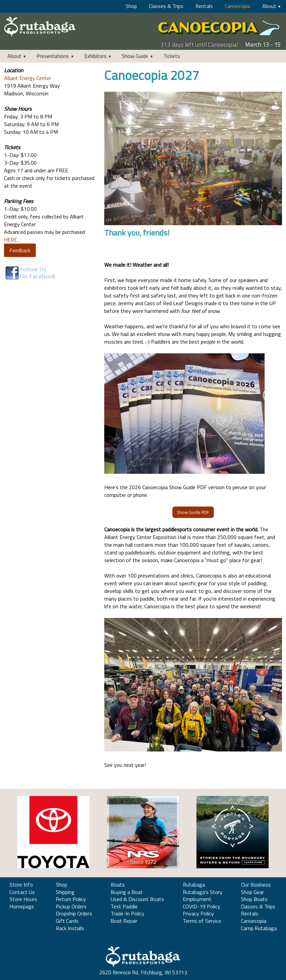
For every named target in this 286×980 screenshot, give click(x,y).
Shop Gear (252, 892)
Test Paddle (124, 906)
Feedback (20, 250)
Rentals (204, 6)
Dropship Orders (74, 913)
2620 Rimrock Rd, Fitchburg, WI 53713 (143, 972)
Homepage (22, 906)
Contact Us (22, 892)
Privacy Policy (198, 913)
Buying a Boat (127, 892)
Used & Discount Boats (137, 899)
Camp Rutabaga (259, 928)
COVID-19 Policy (201, 906)
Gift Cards (67, 921)
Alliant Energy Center (28, 78)
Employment (197, 899)
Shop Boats (254, 899)
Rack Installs (70, 928)
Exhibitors (95, 56)
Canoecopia (238, 6)
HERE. (11, 240)
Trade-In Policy (127, 913)
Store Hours (23, 899)
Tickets (172, 56)
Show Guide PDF (193, 512)
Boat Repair (124, 921)
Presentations (53, 56)
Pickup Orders (71, 906)
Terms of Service (202, 921)
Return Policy (71, 899)
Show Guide (135, 56)
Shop (131, 6)
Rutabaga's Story (203, 892)
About (269, 6)
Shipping (65, 892)
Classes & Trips (166, 6)
